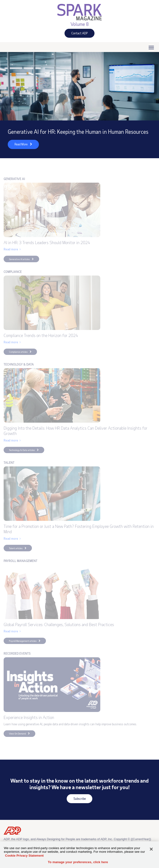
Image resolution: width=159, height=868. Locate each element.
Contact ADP (76, 34)
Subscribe (76, 800)
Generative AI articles (19, 259)
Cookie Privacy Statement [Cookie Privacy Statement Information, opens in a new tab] (24, 856)
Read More (18, 146)
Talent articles (16, 548)
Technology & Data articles (22, 450)
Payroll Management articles (23, 641)
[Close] (151, 849)
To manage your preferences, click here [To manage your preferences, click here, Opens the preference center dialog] (78, 862)
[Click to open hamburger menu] (151, 47)
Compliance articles (18, 352)
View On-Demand (15, 734)
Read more (11, 249)
